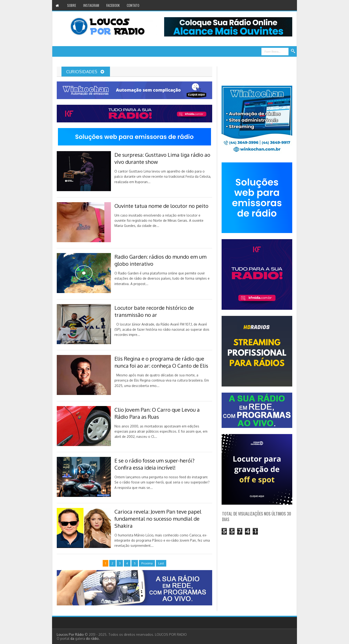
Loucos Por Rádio (71, 634)
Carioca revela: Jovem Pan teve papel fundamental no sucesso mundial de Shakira (158, 519)
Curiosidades (85, 72)
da (73, 638)
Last (161, 563)
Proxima (147, 563)
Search (293, 51)
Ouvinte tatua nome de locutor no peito (161, 206)
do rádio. (93, 638)
